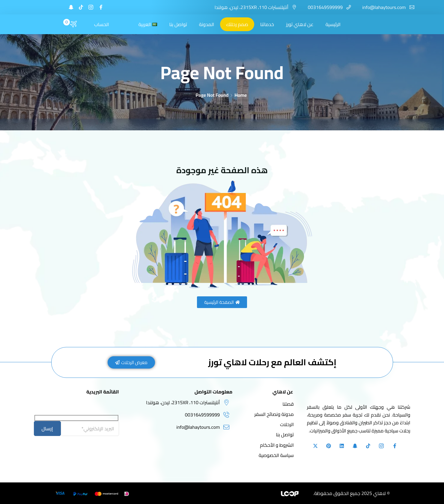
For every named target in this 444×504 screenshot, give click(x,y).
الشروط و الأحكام (277, 445)
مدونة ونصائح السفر (274, 414)
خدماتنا (267, 24)
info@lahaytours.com (384, 7)
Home (241, 95)
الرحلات (287, 424)
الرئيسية (333, 24)
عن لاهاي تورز (300, 24)
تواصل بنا (178, 24)
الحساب (101, 24)
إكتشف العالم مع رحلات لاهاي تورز (272, 362)
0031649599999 (325, 7)
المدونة (207, 24)
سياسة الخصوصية (276, 455)
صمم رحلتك (237, 24)
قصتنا (288, 404)
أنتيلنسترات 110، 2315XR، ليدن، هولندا (251, 7)
